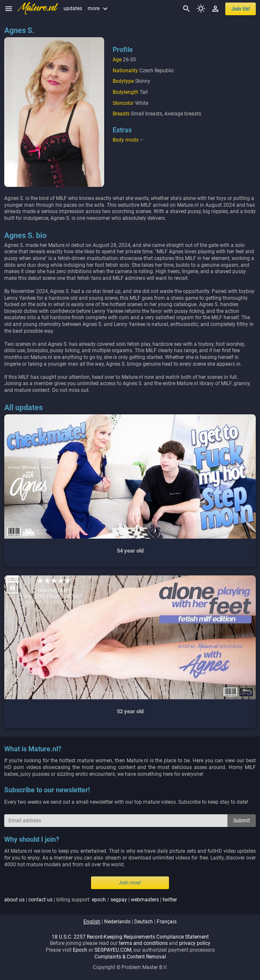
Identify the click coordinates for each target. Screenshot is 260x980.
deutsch (144, 922)
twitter (170, 900)
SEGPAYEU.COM (113, 950)
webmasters (145, 900)
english (92, 922)
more (99, 8)
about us (14, 900)
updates (73, 8)
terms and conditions (143, 943)
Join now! (130, 883)
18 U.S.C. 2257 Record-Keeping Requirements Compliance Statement (130, 937)
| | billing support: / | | (91, 900)
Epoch (80, 950)
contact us (40, 900)
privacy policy (195, 943)
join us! (241, 9)
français (167, 922)
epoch (99, 900)
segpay (119, 900)
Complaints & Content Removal (130, 957)
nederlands (117, 922)
